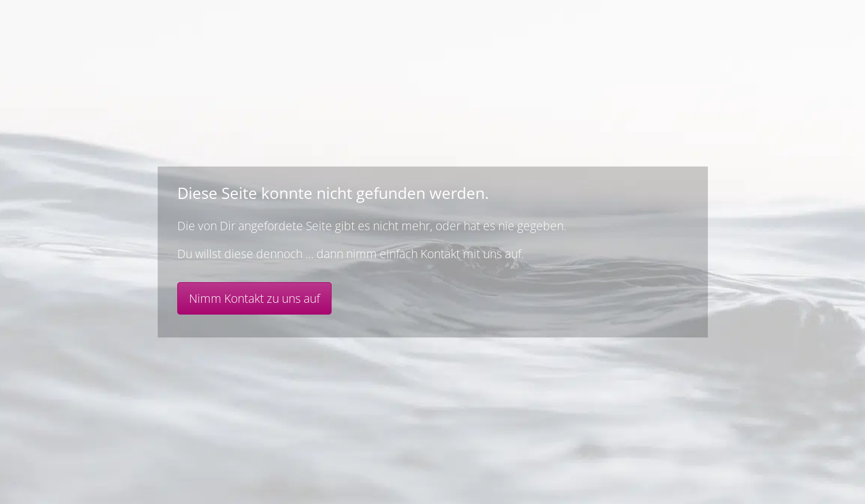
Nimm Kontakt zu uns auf (254, 298)
